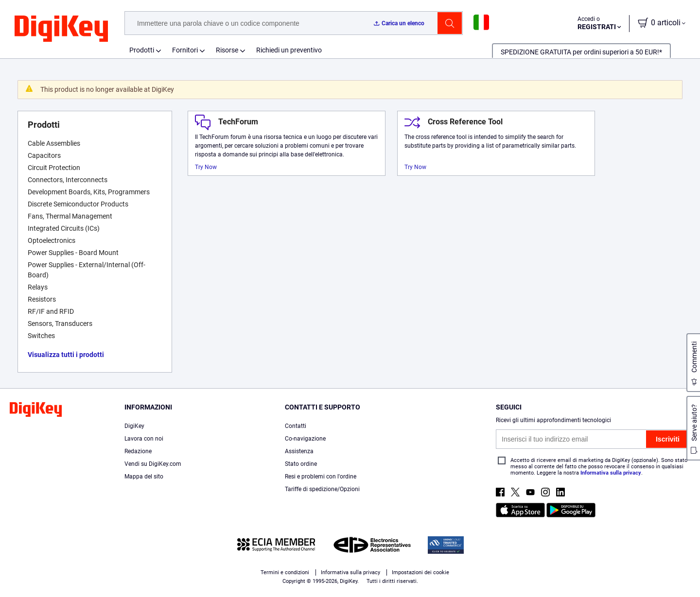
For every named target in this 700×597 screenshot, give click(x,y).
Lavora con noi (144, 439)
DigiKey (134, 426)
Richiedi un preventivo (289, 50)
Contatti (296, 426)
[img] (61, 29)
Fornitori (185, 50)
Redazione (138, 451)
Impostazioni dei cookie (420, 572)
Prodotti (142, 50)
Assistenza (299, 451)
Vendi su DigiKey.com (153, 464)
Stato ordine (301, 464)
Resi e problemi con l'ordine (321, 477)
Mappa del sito (144, 477)
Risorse (227, 50)
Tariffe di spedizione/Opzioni (322, 489)
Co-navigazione (305, 439)
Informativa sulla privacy (611, 473)
